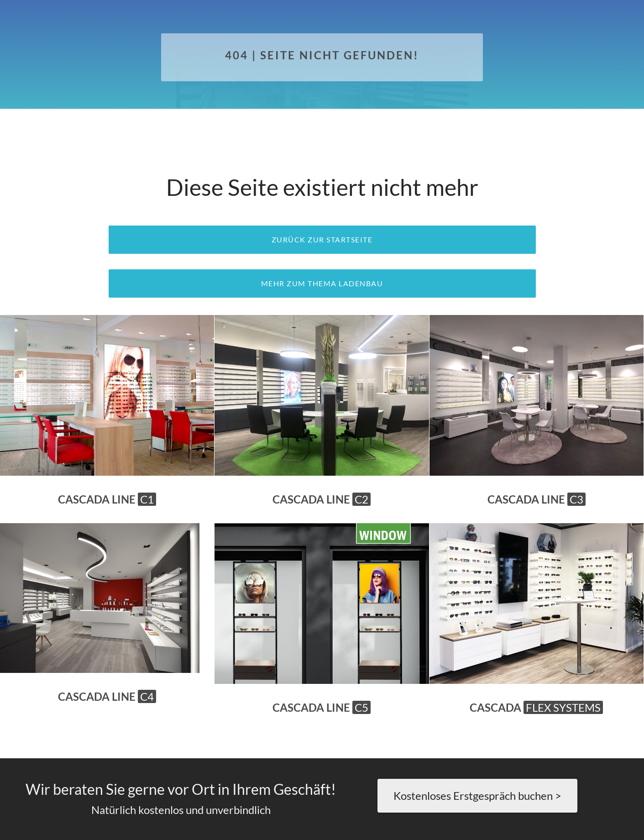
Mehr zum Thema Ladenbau (322, 283)
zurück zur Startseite (322, 239)
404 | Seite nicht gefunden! (322, 55)
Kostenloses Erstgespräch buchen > (477, 795)
